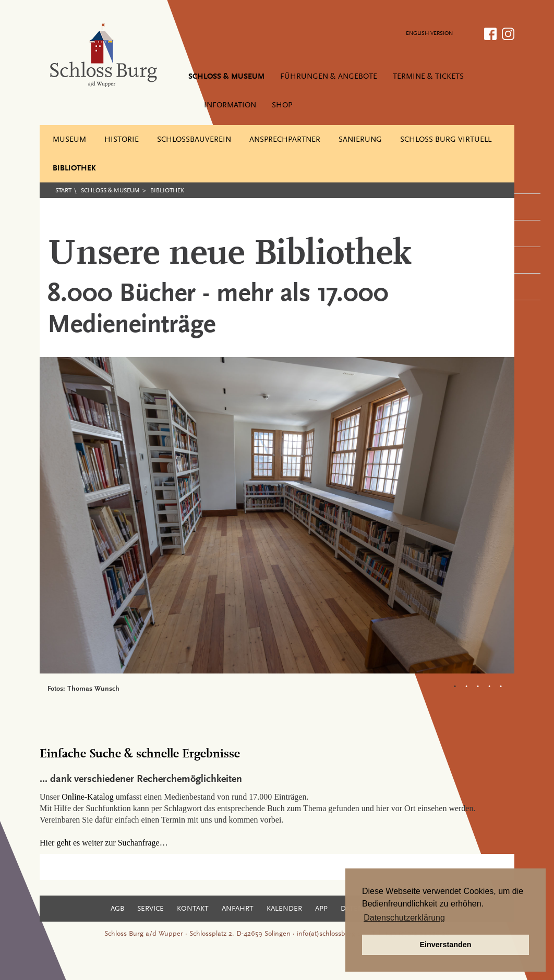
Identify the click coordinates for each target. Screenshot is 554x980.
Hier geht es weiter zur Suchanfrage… (104, 843)
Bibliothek (74, 169)
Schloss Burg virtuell (446, 140)
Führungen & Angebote (329, 77)
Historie (122, 140)
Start (63, 191)
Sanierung (360, 140)
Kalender (284, 909)
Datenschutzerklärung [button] (404, 918)
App (321, 909)
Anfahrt (238, 909)
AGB (117, 909)
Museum (69, 140)
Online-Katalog (88, 797)
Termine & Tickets (428, 77)
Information (230, 106)
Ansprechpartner (285, 140)
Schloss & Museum (226, 77)
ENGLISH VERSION (429, 34)
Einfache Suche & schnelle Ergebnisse (140, 754)
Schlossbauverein (194, 140)
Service (150, 909)
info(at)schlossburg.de (331, 934)
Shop (282, 106)
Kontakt (193, 909)
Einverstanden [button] (445, 945)
